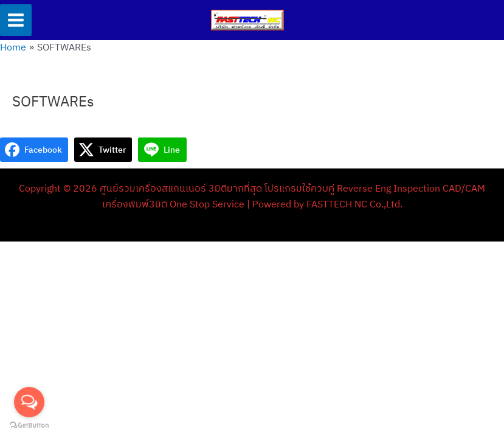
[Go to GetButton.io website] (29, 426)
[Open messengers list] (29, 402)
